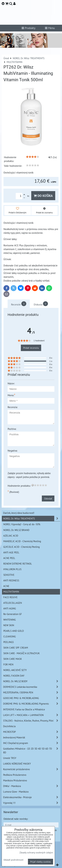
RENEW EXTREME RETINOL (18, 564)
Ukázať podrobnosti (13, 860)
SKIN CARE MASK (13, 659)
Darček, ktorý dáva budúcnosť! (19, 513)
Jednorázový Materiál (32, 737)
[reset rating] (33, 485)
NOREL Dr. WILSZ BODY (32, 681)
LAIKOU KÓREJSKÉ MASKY (17, 764)
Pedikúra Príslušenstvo (15, 775)
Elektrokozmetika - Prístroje (32, 797)
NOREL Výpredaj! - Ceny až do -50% (22, 524)
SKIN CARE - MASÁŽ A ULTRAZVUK (21, 653)
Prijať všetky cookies (41, 862)
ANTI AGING (10, 608)
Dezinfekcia (9, 726)
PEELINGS (9, 642)
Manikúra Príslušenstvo (15, 780)
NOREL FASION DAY (14, 676)
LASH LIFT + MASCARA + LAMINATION (32, 715)
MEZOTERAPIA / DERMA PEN (32, 692)
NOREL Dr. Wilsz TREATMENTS (32, 519)
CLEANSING (10, 636)
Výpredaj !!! (32, 803)
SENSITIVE (9, 575)
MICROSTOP (32, 732)
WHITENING (10, 620)
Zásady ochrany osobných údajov (36, 852)
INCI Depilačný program (32, 743)
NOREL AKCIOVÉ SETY (15, 670)
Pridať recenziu (31, 348)
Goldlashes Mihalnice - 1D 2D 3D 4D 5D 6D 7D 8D (32, 751)
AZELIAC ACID (11, 536)
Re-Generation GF (13, 614)
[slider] (33, 157)
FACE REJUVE (10, 597)
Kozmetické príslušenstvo (32, 769)
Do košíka (43, 196)
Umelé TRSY (10, 758)
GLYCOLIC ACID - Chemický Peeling (21, 547)
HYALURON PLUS (12, 569)
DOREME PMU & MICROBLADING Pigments (32, 704)
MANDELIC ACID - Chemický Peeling (22, 541)
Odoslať (48, 498)
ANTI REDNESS (11, 580)
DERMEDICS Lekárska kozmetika (32, 687)
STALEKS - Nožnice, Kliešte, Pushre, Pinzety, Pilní (32, 721)
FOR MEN (8, 664)
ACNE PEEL (9, 558)
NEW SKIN (9, 625)
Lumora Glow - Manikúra (16, 792)
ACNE (6, 586)
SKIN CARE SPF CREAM (16, 648)
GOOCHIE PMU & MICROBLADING (32, 698)
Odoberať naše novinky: (16, 819)
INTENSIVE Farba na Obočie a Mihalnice (24, 709)
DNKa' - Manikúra (32, 786)
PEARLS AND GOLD (14, 631)
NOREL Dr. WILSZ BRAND (16, 530)
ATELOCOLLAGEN (13, 603)
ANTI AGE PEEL (11, 552)
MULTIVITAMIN (11, 592)
